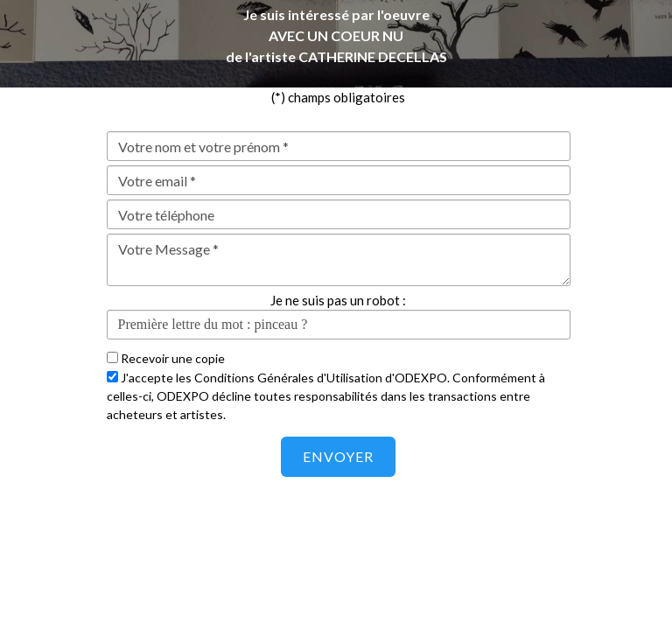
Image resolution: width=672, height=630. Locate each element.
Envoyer (338, 456)
